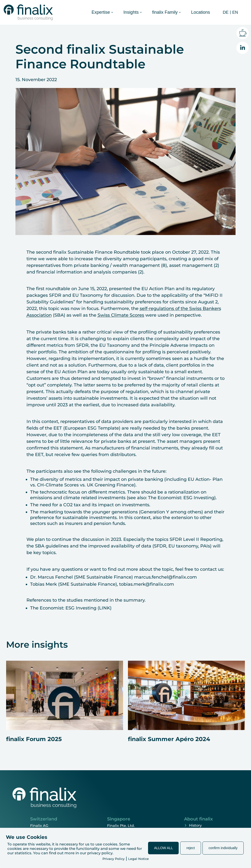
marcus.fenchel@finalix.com (165, 577)
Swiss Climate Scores (121, 315)
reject (190, 848)
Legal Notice (138, 859)
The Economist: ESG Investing (181, 498)
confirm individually (223, 848)
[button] (112, 12)
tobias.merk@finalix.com (147, 584)
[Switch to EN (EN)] (234, 12)
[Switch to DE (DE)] (225, 12)
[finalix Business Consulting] (28, 12)
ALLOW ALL (163, 848)
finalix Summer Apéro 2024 (169, 739)
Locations (201, 12)
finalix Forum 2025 (34, 739)
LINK (105, 608)
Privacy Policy (113, 859)
